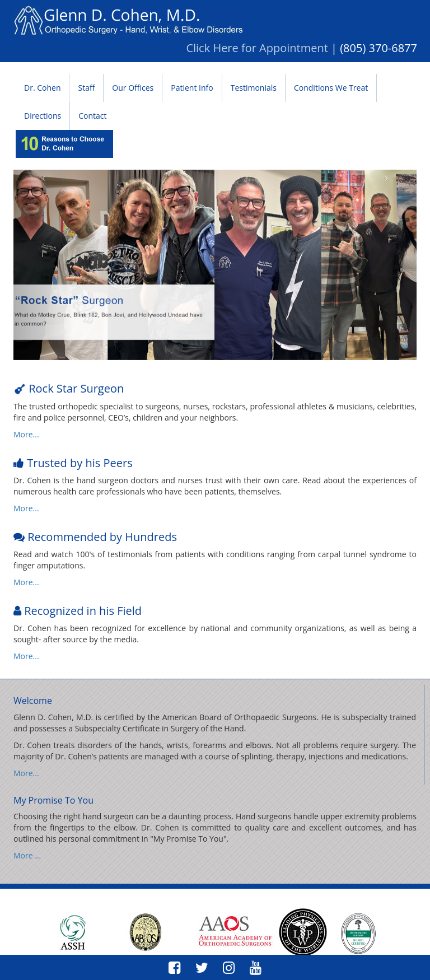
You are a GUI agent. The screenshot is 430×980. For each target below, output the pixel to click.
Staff (86, 88)
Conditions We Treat (331, 88)
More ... (27, 855)
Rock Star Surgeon (75, 388)
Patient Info (192, 88)
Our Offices (133, 88)
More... (26, 434)
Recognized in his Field (81, 611)
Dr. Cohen (42, 88)
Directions (43, 116)
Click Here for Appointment (257, 48)
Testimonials (254, 88)
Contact (92, 116)
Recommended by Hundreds (101, 537)
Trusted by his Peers (78, 463)
